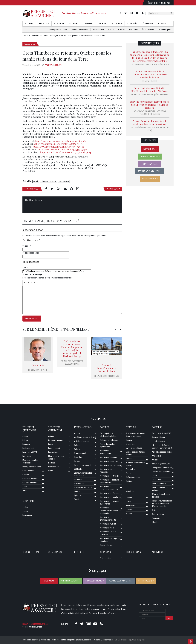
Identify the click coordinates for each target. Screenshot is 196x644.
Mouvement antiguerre (109, 457)
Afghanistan (157, 456)
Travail (25, 490)
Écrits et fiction (106, 558)
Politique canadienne (80, 30)
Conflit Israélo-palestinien (162, 472)
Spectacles (130, 469)
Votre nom (27, 246)
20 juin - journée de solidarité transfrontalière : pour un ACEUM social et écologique (150, 74)
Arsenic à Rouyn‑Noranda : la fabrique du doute (107, 368)
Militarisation (79, 484)
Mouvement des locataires (110, 497)
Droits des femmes (56, 440)
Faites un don (149, 149)
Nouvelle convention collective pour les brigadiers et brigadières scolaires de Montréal (150, 105)
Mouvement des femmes (84, 487)
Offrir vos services (149, 157)
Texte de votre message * (33, 274)
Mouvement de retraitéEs (110, 476)
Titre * (25, 267)
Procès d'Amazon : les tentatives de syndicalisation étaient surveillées (150, 123)
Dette (154, 510)
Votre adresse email (31, 253)
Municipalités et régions (32, 467)
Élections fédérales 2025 (161, 433)
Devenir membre (149, 179)
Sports (128, 473)
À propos (148, 24)
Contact (163, 24)
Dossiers (59, 24)
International (98, 30)
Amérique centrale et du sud (85, 437)
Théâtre (129, 481)
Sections (44, 24)
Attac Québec (151, 81)
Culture (122, 30)
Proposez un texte (149, 164)
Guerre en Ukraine (159, 437)
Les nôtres (27, 456)
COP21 (154, 476)
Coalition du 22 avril (54, 65)
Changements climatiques (162, 468)
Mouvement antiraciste (109, 461)
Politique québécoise (58, 30)
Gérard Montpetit (39, 370)
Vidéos (103, 24)
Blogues (74, 24)
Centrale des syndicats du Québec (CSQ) (151, 64)
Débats (25, 440)
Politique (26, 475)
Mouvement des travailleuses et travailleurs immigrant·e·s (110, 510)
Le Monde (78, 469)
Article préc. (32, 189)
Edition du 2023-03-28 (49, 181)
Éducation (26, 444)
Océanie (77, 491)
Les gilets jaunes (158, 441)
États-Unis (78, 457)
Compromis (38, 365)
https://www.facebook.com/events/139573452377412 (62, 150)
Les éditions (133, 552)
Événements (131, 444)
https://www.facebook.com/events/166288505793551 (58, 144)
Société (111, 30)
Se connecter (107, 640)
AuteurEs (117, 24)
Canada (36, 181)
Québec (25, 507)
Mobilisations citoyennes (110, 440)
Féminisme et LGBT (30, 452)
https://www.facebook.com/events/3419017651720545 (58, 147)
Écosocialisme (148, 30)
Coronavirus (156, 480)
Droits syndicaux (158, 514)
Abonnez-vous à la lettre (149, 171)
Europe (77, 461)
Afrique (77, 433)
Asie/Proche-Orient (82, 441)
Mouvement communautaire (111, 465)
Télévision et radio (133, 477)
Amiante (155, 460)
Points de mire (28, 471)
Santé (25, 487)
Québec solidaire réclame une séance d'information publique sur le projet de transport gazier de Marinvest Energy (72, 349)
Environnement (30, 44)
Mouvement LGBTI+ (107, 528)
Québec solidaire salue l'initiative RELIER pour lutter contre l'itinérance (150, 90)
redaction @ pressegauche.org (35, 624)
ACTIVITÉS (157, 552)
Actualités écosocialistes (162, 452)
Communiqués (164, 30)
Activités (132, 24)
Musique (129, 459)
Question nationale (30, 483)
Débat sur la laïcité (159, 484)
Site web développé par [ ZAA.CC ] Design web (130, 640)
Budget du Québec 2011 (161, 464)
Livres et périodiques (134, 448)
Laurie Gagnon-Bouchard (108, 376)
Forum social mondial (83, 465)
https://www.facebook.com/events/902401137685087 (61, 141)
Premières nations (30, 479)
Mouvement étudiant (108, 524)
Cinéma (129, 440)
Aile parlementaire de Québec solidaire (151, 95)
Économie (133, 30)
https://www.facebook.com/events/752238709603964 (65, 152)
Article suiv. (113, 189)
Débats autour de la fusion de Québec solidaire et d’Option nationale (162, 504)
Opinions (89, 24)
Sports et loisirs (106, 545)
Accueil (29, 24)
